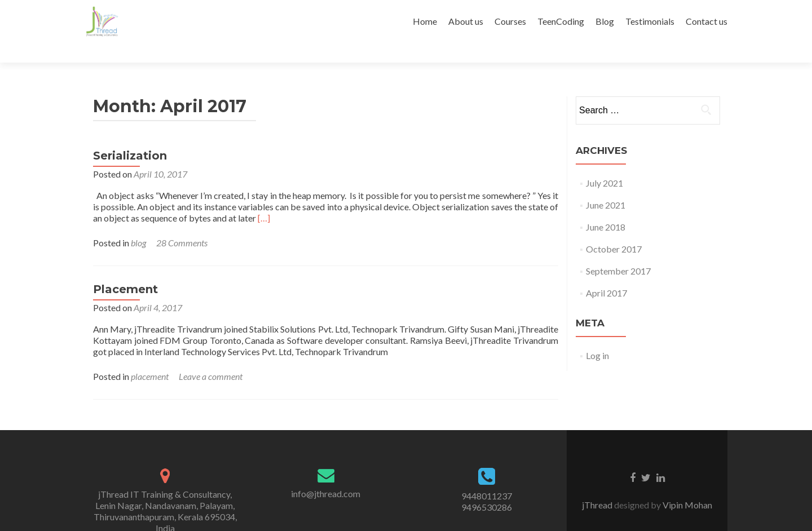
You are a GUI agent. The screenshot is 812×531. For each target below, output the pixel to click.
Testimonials (650, 21)
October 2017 (614, 229)
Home (425, 21)
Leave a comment (211, 357)
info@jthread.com (326, 474)
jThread (598, 485)
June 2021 (606, 185)
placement (150, 357)
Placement (125, 269)
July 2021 (604, 163)
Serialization (130, 136)
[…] (264, 198)
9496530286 (487, 487)
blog (138, 223)
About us (466, 21)
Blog (605, 21)
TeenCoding (561, 21)
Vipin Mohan (687, 485)
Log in (597, 336)
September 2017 (618, 251)
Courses (510, 21)
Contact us (707, 21)
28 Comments (182, 223)
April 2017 (606, 273)
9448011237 (487, 476)
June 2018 (606, 207)
